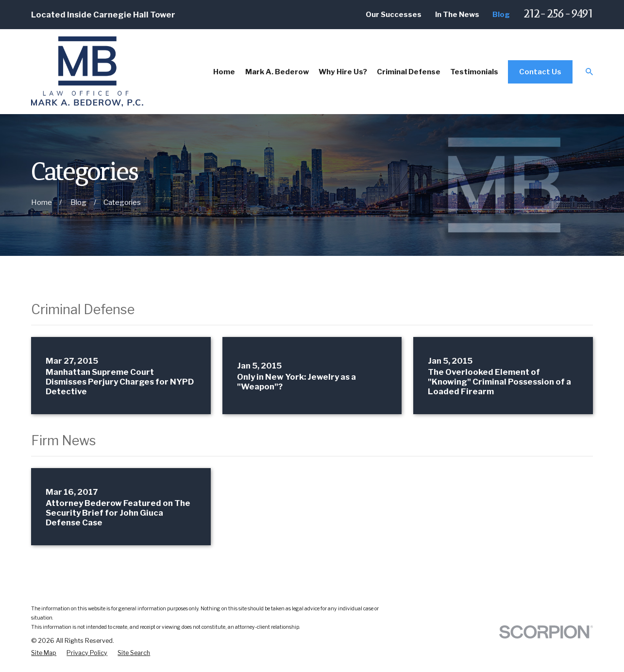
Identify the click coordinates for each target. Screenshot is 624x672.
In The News (457, 14)
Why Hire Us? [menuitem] (343, 72)
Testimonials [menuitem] (474, 72)
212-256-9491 (558, 14)
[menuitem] (44, 653)
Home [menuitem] (224, 72)
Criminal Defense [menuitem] (409, 72)
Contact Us (540, 72)
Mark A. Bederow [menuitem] (277, 72)
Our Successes (394, 14)
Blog (501, 14)
